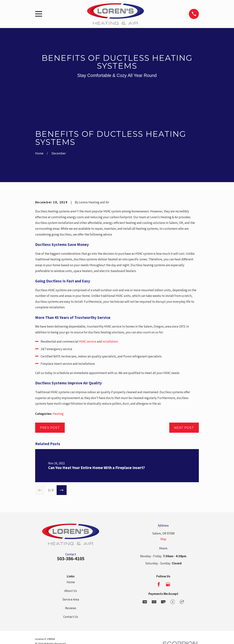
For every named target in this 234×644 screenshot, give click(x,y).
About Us (71, 591)
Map (163, 539)
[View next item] (62, 490)
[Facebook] (159, 584)
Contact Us (71, 617)
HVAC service (88, 341)
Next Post (184, 428)
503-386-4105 (71, 559)
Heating (58, 414)
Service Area (71, 599)
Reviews (71, 608)
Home (71, 582)
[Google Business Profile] (168, 584)
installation (110, 341)
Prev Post (50, 428)
